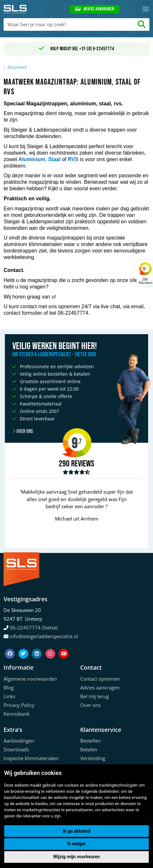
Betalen (89, 749)
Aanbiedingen (19, 741)
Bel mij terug (95, 696)
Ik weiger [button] (76, 844)
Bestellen (90, 741)
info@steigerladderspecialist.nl (44, 636)
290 (64, 464)
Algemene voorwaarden (30, 679)
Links (9, 696)
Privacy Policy (19, 705)
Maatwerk (17, 67)
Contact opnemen (100, 679)
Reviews (83, 464)
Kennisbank (17, 714)
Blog (9, 687)
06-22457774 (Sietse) (34, 628)
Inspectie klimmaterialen (31, 758)
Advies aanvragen (95, 9)
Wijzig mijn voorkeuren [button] (77, 857)
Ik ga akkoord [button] (76, 831)
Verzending (93, 758)
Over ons (23, 431)
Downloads (16, 749)
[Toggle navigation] (146, 9)
